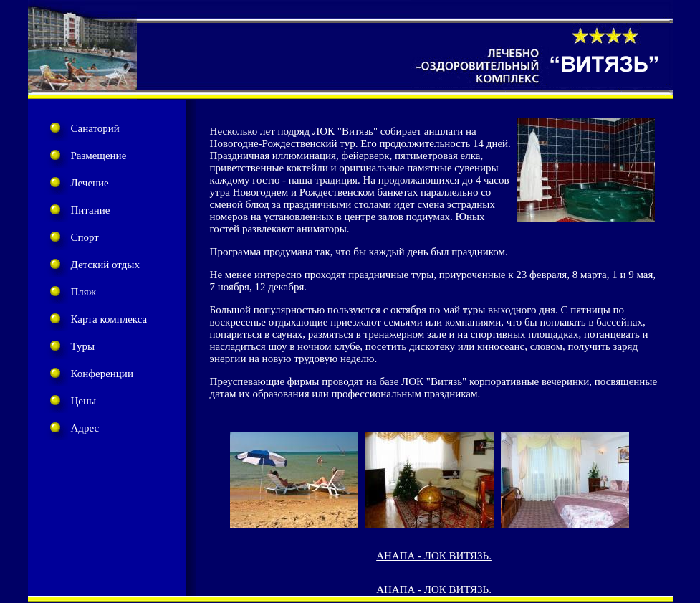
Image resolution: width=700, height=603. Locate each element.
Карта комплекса (109, 319)
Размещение (99, 156)
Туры (83, 346)
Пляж (84, 292)
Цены (84, 401)
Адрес (85, 428)
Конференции (102, 374)
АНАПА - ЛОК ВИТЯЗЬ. (434, 556)
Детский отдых (105, 265)
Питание (91, 210)
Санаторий (95, 128)
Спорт (85, 237)
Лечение (90, 183)
